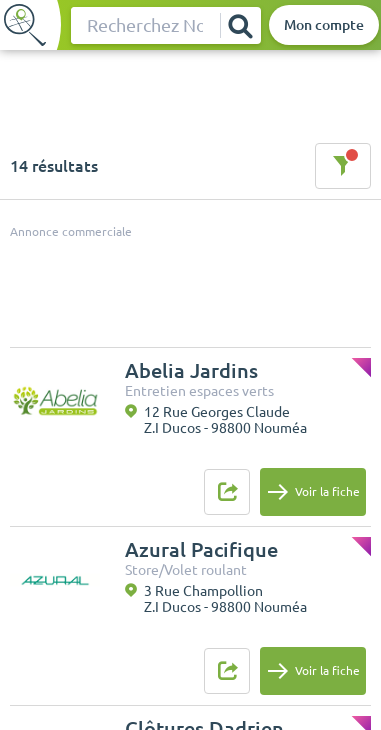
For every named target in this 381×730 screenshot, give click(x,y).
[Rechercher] (240, 25)
